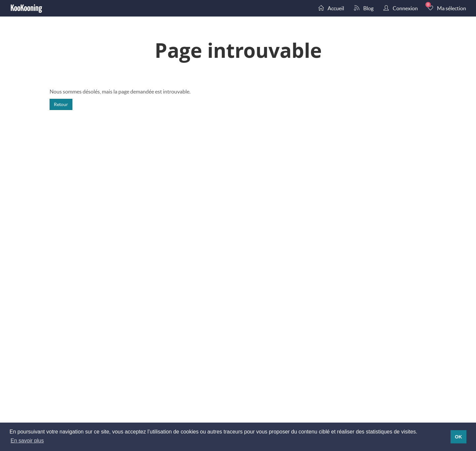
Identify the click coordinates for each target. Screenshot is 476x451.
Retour (61, 104)
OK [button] (458, 437)
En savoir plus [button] (27, 441)
